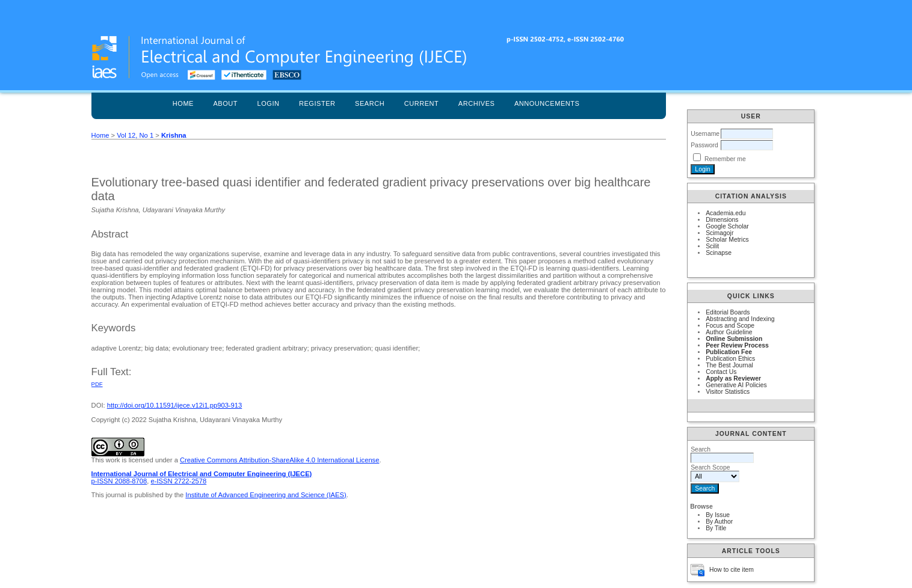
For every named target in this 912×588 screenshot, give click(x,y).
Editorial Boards (728, 312)
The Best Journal (729, 365)
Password (704, 145)
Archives (477, 103)
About (225, 103)
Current (422, 103)
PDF (97, 384)
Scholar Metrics (727, 240)
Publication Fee (729, 352)
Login (269, 103)
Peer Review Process (737, 345)
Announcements (547, 103)
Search (370, 103)
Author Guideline (729, 332)
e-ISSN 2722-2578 (178, 481)
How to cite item (732, 570)
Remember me (725, 159)
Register (317, 103)
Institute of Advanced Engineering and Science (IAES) (266, 495)
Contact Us (721, 372)
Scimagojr (719, 233)
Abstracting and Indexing (740, 319)
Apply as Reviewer (733, 378)
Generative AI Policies (736, 385)
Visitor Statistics (728, 392)
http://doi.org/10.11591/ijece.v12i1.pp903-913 (175, 405)
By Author (719, 522)
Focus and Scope (730, 326)
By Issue (718, 515)
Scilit (712, 246)
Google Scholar (727, 226)
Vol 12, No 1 (135, 135)
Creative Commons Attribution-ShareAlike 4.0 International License (279, 460)
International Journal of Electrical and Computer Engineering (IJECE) (202, 474)
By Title (716, 528)
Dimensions (722, 220)
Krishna (174, 135)
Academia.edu (726, 213)
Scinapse (719, 253)
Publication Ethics (730, 359)
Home (183, 103)
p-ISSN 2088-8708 (119, 481)
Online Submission (734, 339)
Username (705, 134)
